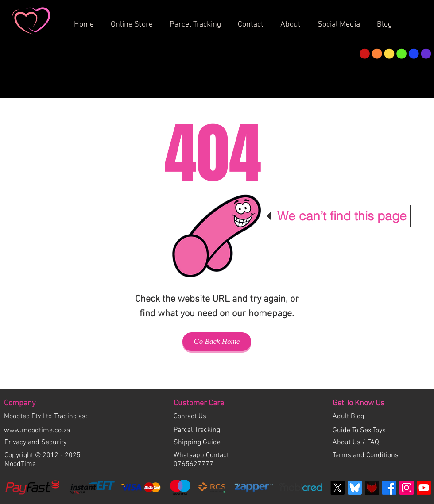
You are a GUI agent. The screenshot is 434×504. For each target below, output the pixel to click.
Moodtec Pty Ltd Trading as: (46, 416)
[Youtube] (424, 488)
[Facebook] (389, 488)
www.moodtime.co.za (37, 431)
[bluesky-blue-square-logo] (355, 488)
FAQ (373, 442)
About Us (347, 442)
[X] (337, 488)
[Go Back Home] (217, 342)
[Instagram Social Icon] (407, 488)
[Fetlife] (372, 488)
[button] (294, 21)
